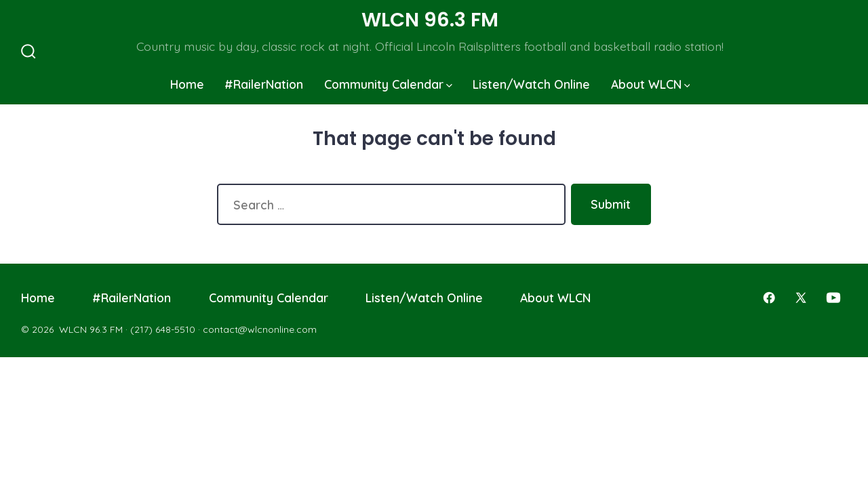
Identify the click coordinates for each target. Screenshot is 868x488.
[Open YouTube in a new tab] (833, 298)
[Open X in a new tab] (801, 298)
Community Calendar (388, 84)
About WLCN (651, 84)
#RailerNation (264, 84)
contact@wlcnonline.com (260, 329)
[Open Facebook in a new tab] (769, 298)
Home (187, 84)
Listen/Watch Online (531, 84)
